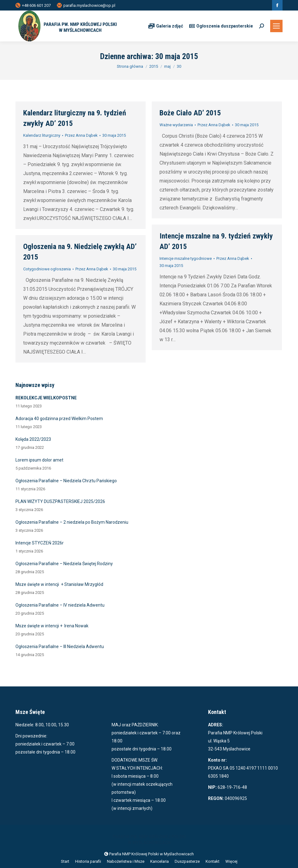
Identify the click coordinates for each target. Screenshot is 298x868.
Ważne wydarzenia (176, 125)
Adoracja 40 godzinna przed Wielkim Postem (59, 419)
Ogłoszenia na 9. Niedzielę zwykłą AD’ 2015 (80, 252)
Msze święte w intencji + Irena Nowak (52, 626)
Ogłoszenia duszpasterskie (221, 26)
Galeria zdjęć (166, 26)
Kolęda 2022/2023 (33, 439)
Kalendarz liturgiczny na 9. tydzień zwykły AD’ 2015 (75, 118)
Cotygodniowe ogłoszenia (47, 269)
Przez (81, 135)
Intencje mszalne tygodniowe (186, 258)
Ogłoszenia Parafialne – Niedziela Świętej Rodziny (64, 564)
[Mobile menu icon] (276, 26)
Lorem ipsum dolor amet (39, 460)
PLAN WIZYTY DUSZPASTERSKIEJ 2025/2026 (60, 501)
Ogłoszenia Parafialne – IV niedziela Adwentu (60, 605)
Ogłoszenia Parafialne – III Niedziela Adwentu (60, 647)
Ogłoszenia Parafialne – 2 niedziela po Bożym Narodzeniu (72, 522)
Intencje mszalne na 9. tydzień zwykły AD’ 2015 (216, 241)
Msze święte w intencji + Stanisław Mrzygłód (59, 584)
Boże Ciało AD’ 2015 (190, 113)
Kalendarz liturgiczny (42, 135)
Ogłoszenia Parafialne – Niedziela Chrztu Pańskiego (66, 481)
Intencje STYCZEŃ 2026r (40, 543)
